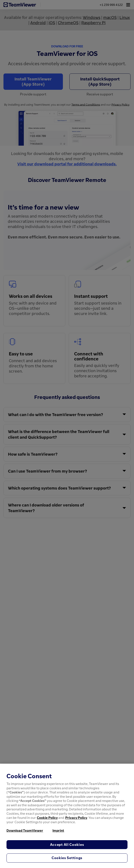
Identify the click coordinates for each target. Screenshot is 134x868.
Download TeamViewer (25, 830)
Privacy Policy (76, 818)
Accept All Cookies (67, 845)
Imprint (58, 830)
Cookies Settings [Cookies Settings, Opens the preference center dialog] (67, 858)
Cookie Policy (47, 818)
